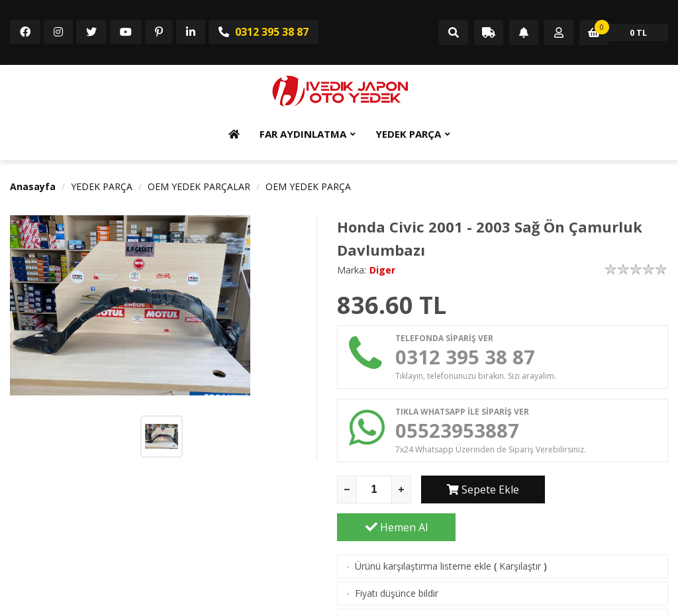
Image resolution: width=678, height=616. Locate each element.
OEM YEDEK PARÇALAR (199, 186)
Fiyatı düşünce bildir (397, 557)
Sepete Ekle (480, 491)
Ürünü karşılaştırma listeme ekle (423, 530)
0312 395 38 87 (264, 32)
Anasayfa (33, 186)
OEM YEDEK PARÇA (308, 186)
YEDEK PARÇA (408, 134)
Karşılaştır (520, 530)
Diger (382, 270)
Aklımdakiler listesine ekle (409, 584)
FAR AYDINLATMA (303, 134)
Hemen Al (609, 491)
